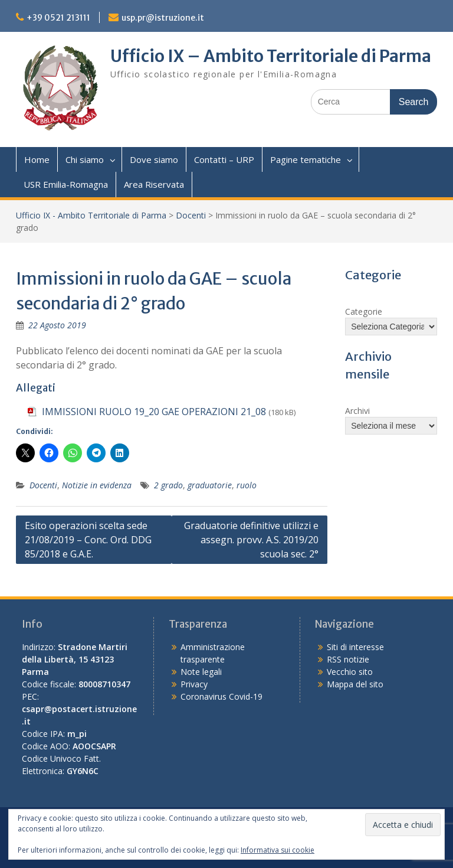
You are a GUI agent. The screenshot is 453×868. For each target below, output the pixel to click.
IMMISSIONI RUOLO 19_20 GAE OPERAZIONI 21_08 (154, 412)
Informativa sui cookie (278, 850)
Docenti (191, 215)
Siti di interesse (355, 647)
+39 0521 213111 (58, 18)
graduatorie (210, 485)
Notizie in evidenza (97, 485)
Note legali (201, 672)
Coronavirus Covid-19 (221, 696)
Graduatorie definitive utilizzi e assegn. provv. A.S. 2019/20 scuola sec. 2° (251, 540)
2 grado (168, 485)
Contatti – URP (224, 159)
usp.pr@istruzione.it (163, 18)
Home (37, 159)
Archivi (357, 411)
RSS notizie (348, 659)
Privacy (194, 684)
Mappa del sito (355, 684)
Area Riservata (154, 184)
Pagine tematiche (306, 159)
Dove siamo (154, 159)
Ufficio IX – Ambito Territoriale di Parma (271, 56)
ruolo (247, 485)
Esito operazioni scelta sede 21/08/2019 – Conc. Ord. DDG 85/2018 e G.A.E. (88, 540)
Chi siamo (85, 159)
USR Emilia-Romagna (66, 184)
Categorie (364, 311)
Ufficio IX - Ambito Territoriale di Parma (91, 215)
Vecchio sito (350, 672)
